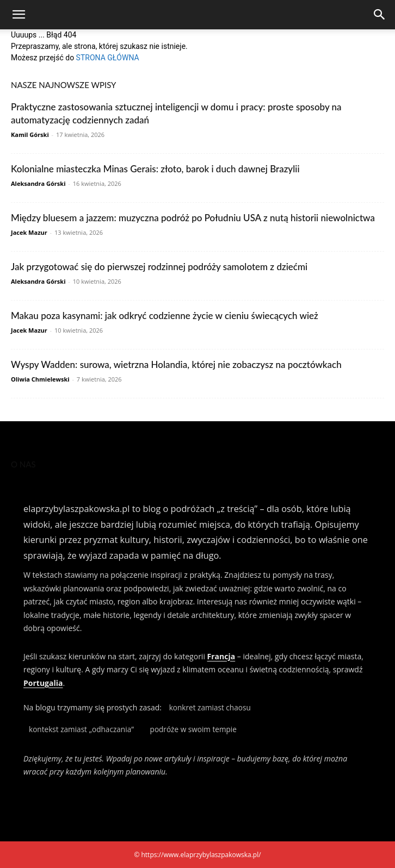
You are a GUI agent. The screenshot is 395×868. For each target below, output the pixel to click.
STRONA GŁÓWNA (108, 58)
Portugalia (43, 683)
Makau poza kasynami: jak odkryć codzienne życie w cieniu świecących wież (165, 316)
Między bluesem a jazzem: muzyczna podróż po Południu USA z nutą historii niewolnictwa (193, 218)
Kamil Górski (30, 135)
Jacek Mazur (29, 232)
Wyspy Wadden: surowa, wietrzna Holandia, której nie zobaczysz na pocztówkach (176, 364)
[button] (18, 15)
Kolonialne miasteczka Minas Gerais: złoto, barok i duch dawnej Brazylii (155, 169)
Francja (221, 656)
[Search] (380, 15)
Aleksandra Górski (38, 183)
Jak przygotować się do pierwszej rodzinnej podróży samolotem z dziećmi (159, 267)
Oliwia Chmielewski (40, 379)
